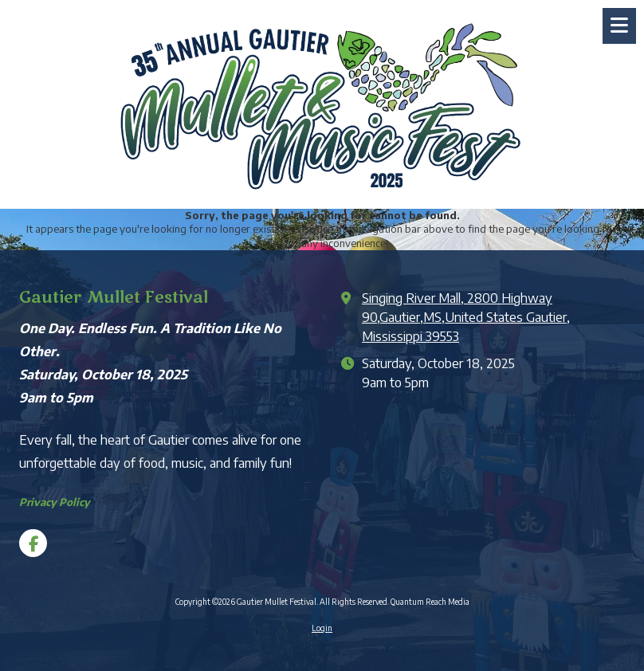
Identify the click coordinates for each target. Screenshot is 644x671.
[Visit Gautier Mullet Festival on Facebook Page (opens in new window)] (33, 543)
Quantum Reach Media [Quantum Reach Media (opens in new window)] (430, 602)
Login (322, 628)
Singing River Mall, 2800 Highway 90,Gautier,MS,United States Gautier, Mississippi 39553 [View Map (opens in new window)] (466, 317)
